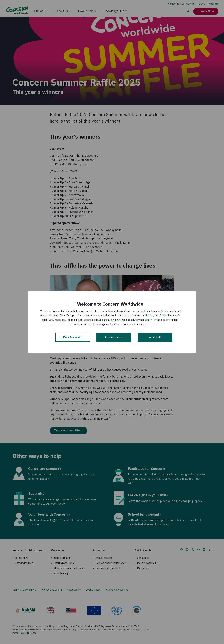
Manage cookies (73, 337)
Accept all (155, 337)
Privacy (150, 315)
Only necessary (114, 337)
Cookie (163, 315)
